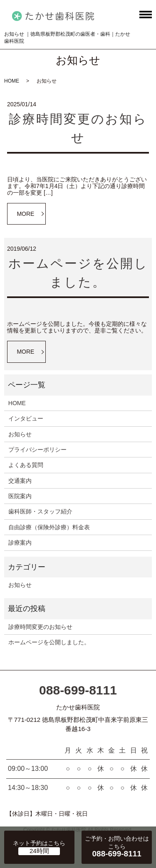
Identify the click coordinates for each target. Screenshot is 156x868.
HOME (12, 81)
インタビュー (26, 418)
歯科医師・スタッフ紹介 (40, 511)
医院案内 (20, 496)
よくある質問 (26, 465)
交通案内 (20, 481)
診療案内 (20, 543)
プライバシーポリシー (37, 450)
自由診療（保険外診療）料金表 (49, 527)
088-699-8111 (78, 690)
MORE (25, 214)
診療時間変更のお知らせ (40, 627)
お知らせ (20, 434)
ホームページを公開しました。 (49, 642)
